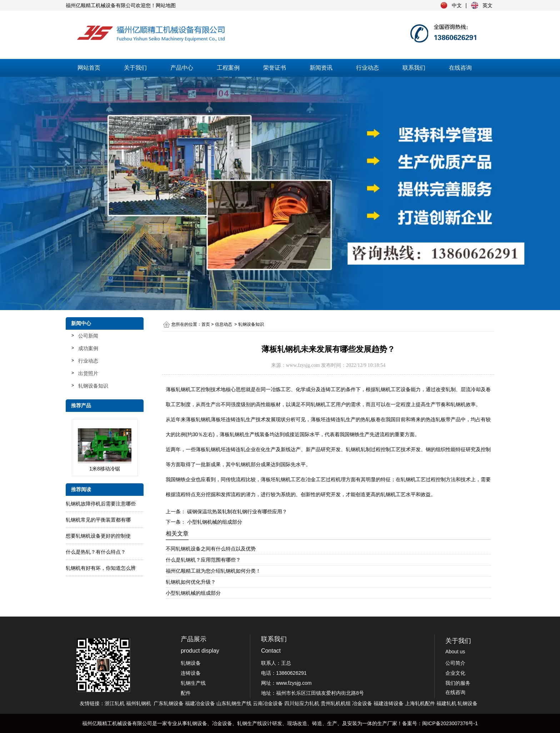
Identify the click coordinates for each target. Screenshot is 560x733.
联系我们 (414, 68)
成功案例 (88, 348)
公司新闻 (88, 336)
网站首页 (89, 68)
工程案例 (228, 68)
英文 (487, 5)
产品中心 (182, 68)
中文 (457, 5)
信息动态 (224, 324)
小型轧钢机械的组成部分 (214, 522)
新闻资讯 (321, 68)
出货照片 (88, 373)
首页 (206, 324)
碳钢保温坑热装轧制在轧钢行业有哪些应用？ (236, 512)
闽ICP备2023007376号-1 (450, 723)
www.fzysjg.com (303, 365)
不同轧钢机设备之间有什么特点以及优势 (211, 549)
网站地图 (166, 5)
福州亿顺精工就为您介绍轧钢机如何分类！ (213, 571)
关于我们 (135, 68)
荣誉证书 (275, 68)
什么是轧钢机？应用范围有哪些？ (203, 560)
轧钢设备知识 (93, 386)
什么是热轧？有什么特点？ (96, 552)
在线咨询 (460, 68)
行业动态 (367, 68)
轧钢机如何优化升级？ (191, 582)
